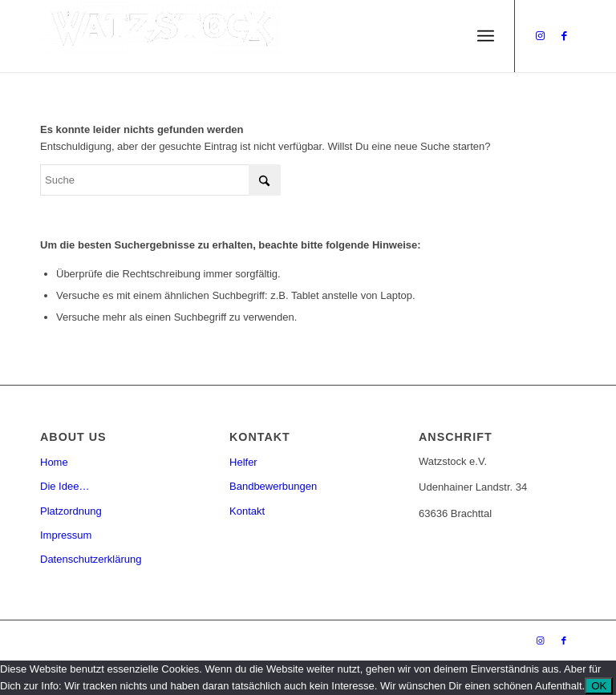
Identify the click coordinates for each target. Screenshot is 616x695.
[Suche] (160, 180)
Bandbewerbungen (273, 486)
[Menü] (486, 36)
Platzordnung (71, 511)
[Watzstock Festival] (160, 36)
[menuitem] (486, 36)
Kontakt (247, 511)
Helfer (243, 462)
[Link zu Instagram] (540, 36)
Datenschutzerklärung (91, 559)
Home (54, 462)
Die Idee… (65, 486)
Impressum (66, 535)
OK (599, 686)
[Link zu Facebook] (564, 36)
